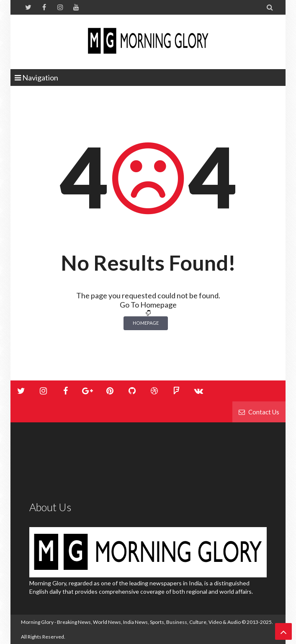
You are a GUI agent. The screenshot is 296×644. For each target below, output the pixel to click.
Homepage (146, 323)
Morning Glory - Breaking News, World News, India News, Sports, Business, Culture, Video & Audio (131, 622)
